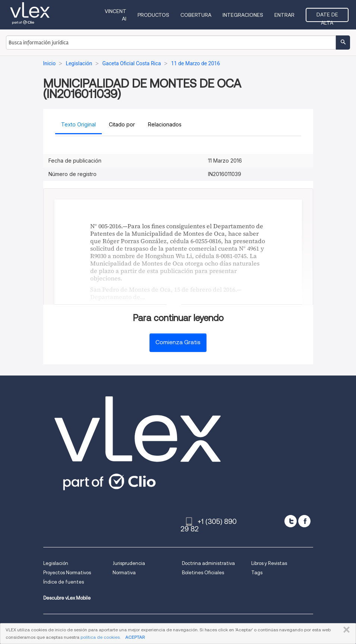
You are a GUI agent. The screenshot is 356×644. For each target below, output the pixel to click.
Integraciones (243, 15)
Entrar (284, 15)
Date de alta (327, 17)
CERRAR (345, 630)
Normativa (124, 573)
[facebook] (304, 521)
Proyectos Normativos (67, 573)
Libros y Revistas (269, 563)
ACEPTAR (135, 637)
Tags (257, 573)
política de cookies (100, 637)
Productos (153, 15)
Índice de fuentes (64, 582)
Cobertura (196, 15)
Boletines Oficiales (203, 573)
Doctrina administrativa (208, 563)
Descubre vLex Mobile (67, 598)
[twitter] (291, 521)
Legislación (56, 563)
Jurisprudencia (129, 563)
